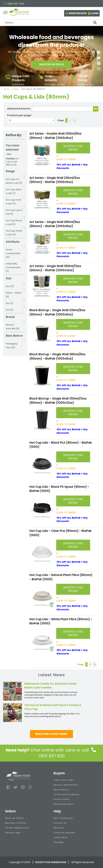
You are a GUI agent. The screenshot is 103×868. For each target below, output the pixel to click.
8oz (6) (10, 310)
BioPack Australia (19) (13, 327)
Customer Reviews (64, 833)
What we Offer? (14, 818)
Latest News (61, 837)
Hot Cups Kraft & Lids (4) (14, 202)
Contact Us (60, 823)
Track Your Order (64, 780)
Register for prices (51, 65)
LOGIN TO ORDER (66, 159)
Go (96, 109)
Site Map (59, 842)
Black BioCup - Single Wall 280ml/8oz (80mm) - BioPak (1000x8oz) (57, 356)
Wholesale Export (64, 804)
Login (95, 13)
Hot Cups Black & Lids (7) (14, 191)
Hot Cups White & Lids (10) (14, 233)
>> (75, 120)
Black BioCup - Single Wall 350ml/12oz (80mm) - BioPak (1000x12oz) (58, 401)
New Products (61, 790)
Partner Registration (17, 828)
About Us (59, 828)
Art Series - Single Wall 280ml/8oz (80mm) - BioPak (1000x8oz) (55, 224)
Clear (9, 154)
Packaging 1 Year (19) (12, 346)
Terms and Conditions (67, 795)
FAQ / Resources (63, 818)
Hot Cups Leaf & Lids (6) (14, 212)
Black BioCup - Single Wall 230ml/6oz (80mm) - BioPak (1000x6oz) (57, 312)
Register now (78, 13)
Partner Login (13, 833)
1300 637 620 (14, 4)
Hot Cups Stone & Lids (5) (14, 222)
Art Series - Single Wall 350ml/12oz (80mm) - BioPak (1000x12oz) (55, 268)
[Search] (51, 23)
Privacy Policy (62, 799)
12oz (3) (10, 286)
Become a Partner (16, 823)
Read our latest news (51, 734)
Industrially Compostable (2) (13, 267)
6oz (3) (10, 303)
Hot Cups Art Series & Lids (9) (14, 181)
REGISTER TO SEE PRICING (73, 148)
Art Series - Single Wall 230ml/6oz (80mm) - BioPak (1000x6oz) (55, 180)
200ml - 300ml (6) (13, 295)
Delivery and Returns (66, 785)
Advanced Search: (19, 109)
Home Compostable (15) (13, 253)
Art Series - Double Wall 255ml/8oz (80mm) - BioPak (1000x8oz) (55, 136)
